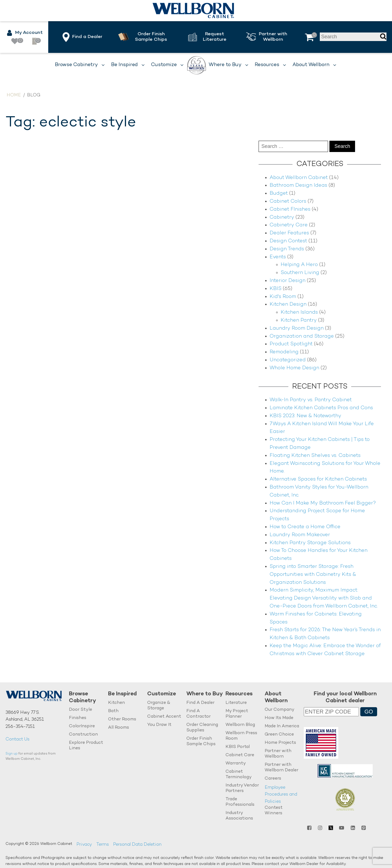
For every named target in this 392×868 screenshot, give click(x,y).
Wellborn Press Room (241, 736)
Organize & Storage (159, 706)
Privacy (84, 845)
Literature (236, 703)
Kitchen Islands (299, 312)
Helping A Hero (299, 265)
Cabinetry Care (289, 225)
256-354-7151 (20, 727)
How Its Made (279, 718)
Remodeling (284, 352)
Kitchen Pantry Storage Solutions (310, 543)
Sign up (12, 754)
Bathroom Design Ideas (298, 185)
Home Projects (280, 743)
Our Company (280, 710)
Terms (103, 845)
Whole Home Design (294, 368)
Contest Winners (274, 811)
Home (14, 95)
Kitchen (116, 703)
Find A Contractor (198, 714)
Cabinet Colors (288, 201)
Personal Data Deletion (137, 845)
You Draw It (159, 725)
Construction (83, 734)
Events (278, 257)
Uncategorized (288, 360)
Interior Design (288, 281)
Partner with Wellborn (278, 754)
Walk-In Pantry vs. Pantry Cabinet (311, 400)
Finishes (78, 718)
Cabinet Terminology (239, 774)
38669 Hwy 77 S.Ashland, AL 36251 (25, 716)
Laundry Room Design (297, 328)
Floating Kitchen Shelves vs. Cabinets (315, 456)
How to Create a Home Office (305, 527)
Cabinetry (282, 217)
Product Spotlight (291, 344)
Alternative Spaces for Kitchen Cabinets (318, 479)
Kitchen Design (288, 304)
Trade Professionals (240, 802)
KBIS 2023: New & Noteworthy (305, 416)
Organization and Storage (302, 336)
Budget (279, 193)
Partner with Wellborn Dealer (281, 767)
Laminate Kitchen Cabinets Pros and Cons (321, 408)
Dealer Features (289, 233)
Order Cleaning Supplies (202, 728)
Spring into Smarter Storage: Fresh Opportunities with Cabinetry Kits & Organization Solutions (313, 575)
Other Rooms (122, 719)
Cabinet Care (240, 755)
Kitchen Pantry (299, 320)
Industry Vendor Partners (242, 788)
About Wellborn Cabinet (299, 178)
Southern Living (300, 273)
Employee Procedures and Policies (281, 794)
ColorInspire (82, 726)
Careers (273, 778)
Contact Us (18, 740)
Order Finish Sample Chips (201, 741)
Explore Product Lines (86, 745)
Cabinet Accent (164, 717)
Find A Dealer (200, 703)
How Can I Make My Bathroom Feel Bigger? (323, 503)
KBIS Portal (238, 747)
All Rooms (119, 727)
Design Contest (288, 241)
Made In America (282, 726)
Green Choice (279, 734)
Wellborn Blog (240, 725)
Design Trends (287, 249)
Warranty (236, 763)
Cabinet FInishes (290, 209)
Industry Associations (239, 816)
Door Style (80, 710)
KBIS (276, 289)
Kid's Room (283, 297)
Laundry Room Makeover (300, 535)
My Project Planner (237, 714)
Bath (113, 711)
